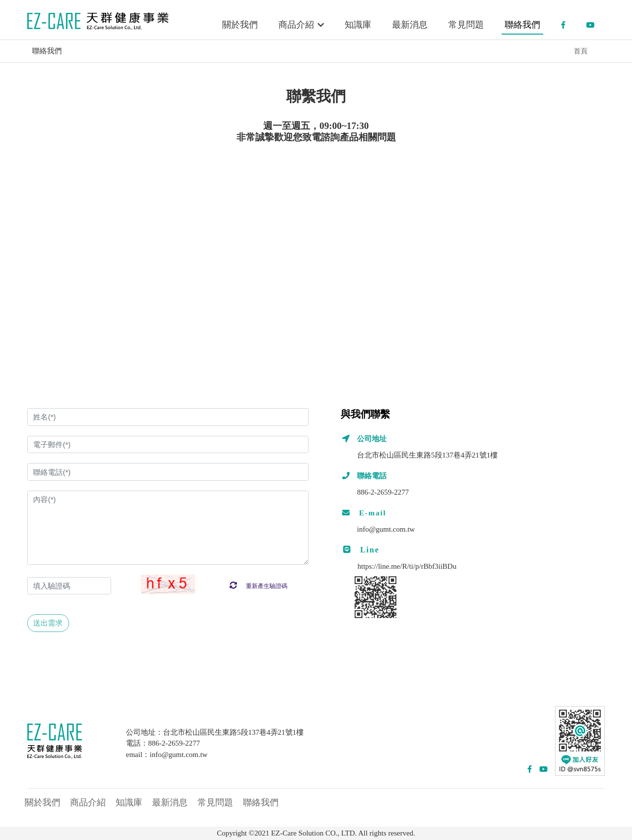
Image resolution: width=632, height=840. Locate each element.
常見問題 (466, 25)
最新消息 (410, 25)
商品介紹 (301, 25)
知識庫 (358, 25)
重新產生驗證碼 (258, 586)
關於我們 (240, 25)
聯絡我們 (522, 25)
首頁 (581, 51)
